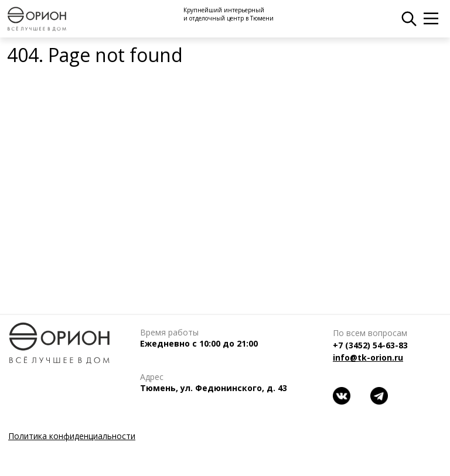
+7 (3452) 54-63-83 (370, 345)
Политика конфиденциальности (72, 436)
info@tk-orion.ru (368, 357)
